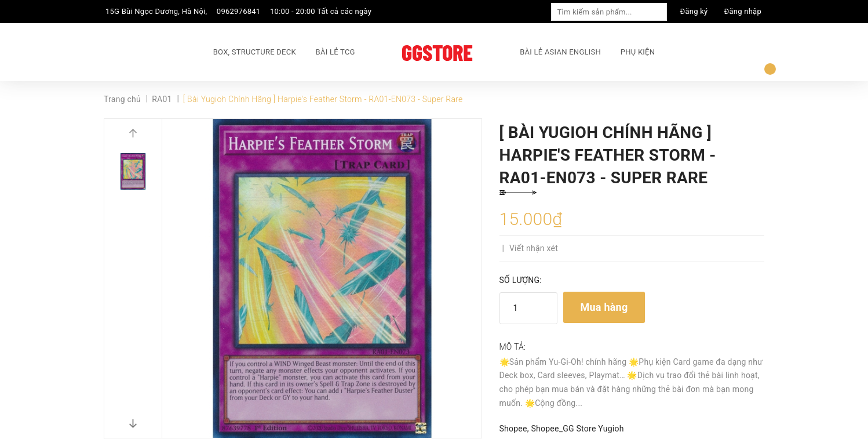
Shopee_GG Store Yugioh (577, 429)
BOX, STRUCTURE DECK (255, 52)
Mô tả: (513, 347)
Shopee (513, 429)
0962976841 (239, 11)
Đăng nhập (743, 11)
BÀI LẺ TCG (335, 52)
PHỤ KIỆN (638, 52)
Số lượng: (521, 280)
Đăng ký (694, 11)
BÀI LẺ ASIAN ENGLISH (560, 52)
